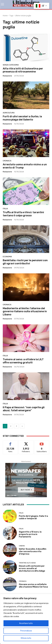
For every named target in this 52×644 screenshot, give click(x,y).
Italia (5, 209)
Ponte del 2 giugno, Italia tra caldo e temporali (33, 517)
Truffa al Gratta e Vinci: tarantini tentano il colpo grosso (23, 214)
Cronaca (7, 161)
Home (5, 16)
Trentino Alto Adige (27, 563)
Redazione (7, 76)
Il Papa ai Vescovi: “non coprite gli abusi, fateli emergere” (24, 409)
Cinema (22, 546)
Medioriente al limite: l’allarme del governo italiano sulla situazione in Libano (25, 311)
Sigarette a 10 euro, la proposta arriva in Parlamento (30, 534)
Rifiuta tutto (26, 638)
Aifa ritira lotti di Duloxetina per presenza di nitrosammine (23, 70)
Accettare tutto (26, 623)
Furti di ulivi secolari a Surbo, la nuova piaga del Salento (22, 118)
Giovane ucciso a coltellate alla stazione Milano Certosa (33, 586)
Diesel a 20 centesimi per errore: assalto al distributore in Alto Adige (32, 568)
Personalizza (26, 631)
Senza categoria (11, 65)
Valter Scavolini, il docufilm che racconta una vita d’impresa (33, 551)
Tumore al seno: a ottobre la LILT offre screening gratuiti (23, 361)
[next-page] (22, 426)
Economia (7, 257)
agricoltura (9, 113)
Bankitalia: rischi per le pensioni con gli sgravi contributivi (25, 262)
